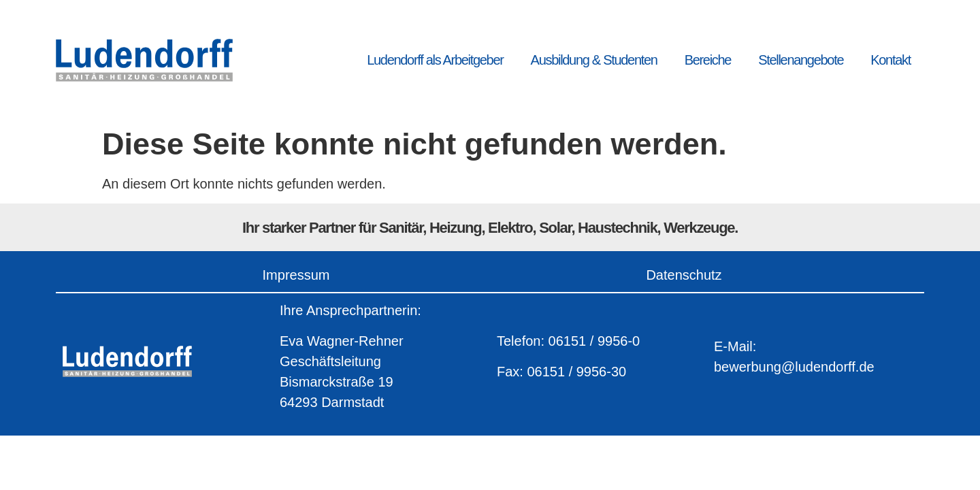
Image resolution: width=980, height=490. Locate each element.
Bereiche (708, 60)
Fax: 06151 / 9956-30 (561, 372)
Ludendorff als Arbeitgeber (435, 60)
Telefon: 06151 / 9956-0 (568, 341)
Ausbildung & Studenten (594, 60)
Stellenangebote (801, 60)
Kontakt (891, 60)
